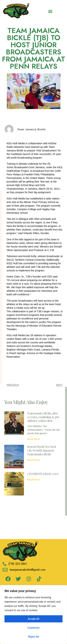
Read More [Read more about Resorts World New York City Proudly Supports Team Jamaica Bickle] (33, 460)
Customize (33, 628)
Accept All (34, 619)
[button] (50, 11)
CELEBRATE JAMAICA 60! (43, 474)
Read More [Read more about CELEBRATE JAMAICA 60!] (33, 480)
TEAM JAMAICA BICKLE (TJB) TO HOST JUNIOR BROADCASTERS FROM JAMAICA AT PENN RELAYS (33, 48)
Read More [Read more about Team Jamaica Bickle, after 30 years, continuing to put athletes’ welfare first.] (33, 439)
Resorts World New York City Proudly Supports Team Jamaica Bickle (42, 450)
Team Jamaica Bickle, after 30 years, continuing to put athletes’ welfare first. (43, 417)
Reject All (33, 637)
